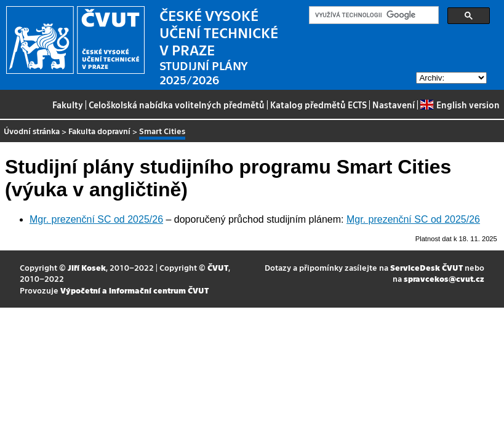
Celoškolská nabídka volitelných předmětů (177, 105)
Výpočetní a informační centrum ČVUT (134, 290)
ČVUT (218, 267)
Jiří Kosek (87, 267)
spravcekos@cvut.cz (444, 278)
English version (460, 105)
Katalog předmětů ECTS (318, 105)
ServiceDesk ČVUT (426, 267)
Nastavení (394, 105)
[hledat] (373, 15)
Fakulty (68, 105)
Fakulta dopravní (99, 131)
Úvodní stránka (32, 131)
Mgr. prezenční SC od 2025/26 (96, 219)
